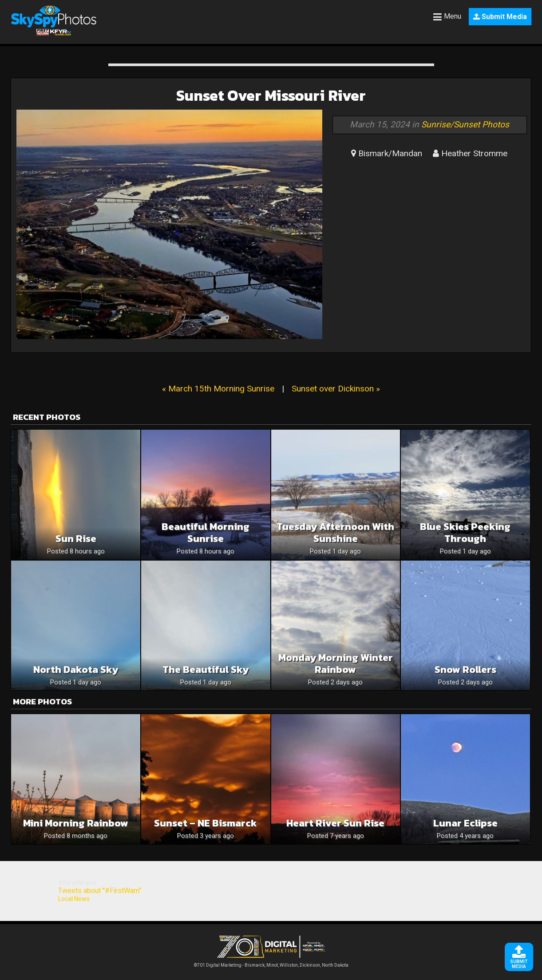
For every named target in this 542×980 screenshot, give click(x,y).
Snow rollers (465, 670)
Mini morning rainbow (76, 823)
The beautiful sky (206, 670)
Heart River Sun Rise (335, 823)
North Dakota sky (76, 670)
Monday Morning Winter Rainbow (336, 664)
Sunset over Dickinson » (336, 389)
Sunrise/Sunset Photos (465, 124)
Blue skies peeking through (465, 533)
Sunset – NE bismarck (206, 823)
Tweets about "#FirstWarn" (100, 891)
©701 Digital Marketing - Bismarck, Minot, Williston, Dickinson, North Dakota (271, 963)
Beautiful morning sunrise (206, 533)
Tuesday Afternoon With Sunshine (335, 533)
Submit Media (500, 17)
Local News (74, 899)
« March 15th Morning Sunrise (218, 389)
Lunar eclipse (465, 823)
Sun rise (76, 539)
